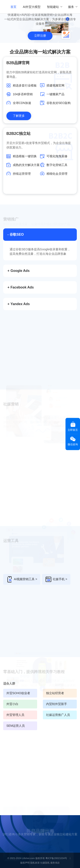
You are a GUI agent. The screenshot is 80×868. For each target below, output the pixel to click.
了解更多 (19, 116)
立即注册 (40, 36)
